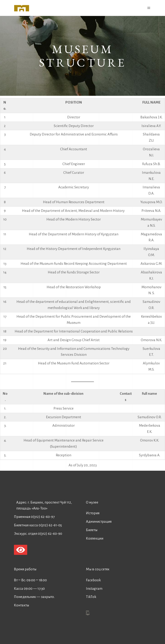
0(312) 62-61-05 (50, 525)
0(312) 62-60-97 (43, 517)
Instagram (94, 588)
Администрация (99, 521)
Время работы (25, 569)
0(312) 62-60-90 (50, 534)
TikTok (91, 597)
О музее (92, 502)
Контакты (21, 605)
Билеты (92, 530)
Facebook (93, 580)
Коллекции (95, 538)
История (93, 513)
